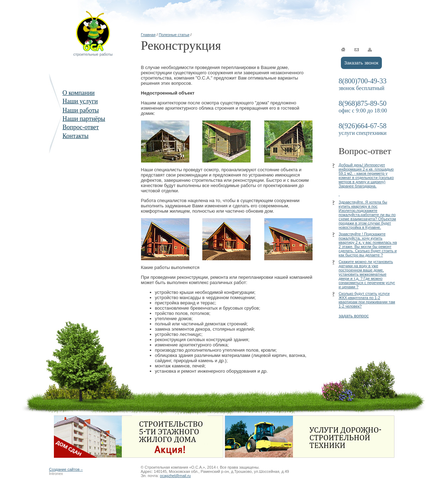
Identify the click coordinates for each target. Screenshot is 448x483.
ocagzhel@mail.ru (175, 476)
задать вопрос (354, 316)
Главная (148, 35)
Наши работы (81, 110)
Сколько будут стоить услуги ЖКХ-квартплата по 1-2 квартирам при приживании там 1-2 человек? (367, 300)
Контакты (76, 136)
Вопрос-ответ (81, 127)
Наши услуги (80, 101)
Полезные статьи (174, 35)
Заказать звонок (361, 63)
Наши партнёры (84, 119)
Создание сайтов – (66, 469)
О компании (79, 93)
